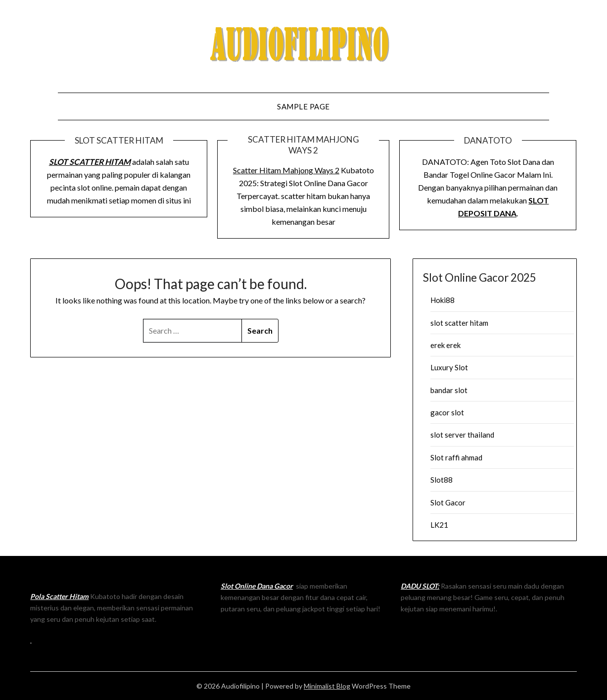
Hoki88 (443, 300)
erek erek (445, 345)
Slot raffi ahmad (456, 457)
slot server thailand (462, 435)
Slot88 (442, 480)
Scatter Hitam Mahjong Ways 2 (286, 170)
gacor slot (447, 412)
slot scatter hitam (459, 323)
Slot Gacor (448, 502)
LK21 (439, 525)
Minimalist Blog (327, 686)
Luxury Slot (449, 367)
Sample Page (303, 106)
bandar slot (449, 390)
